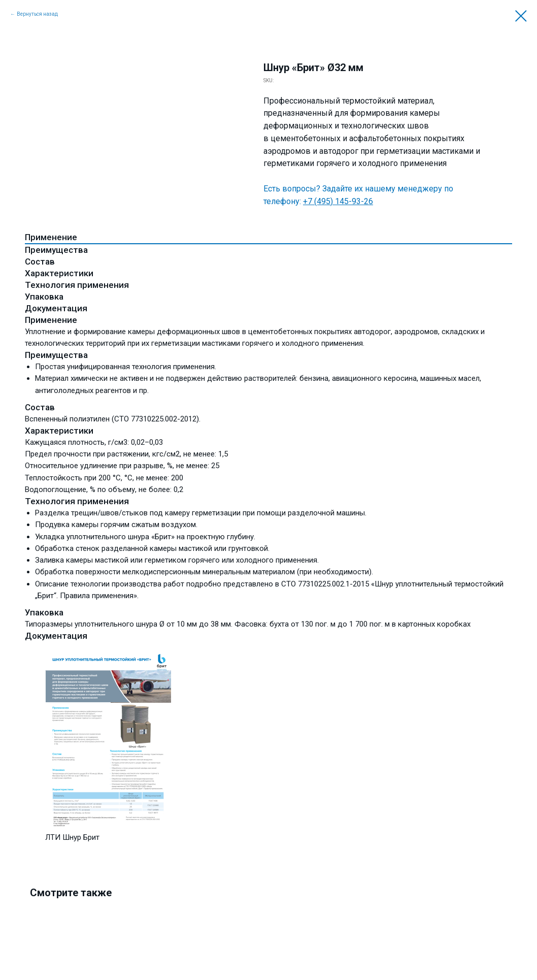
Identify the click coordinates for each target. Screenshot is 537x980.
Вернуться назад (37, 14)
